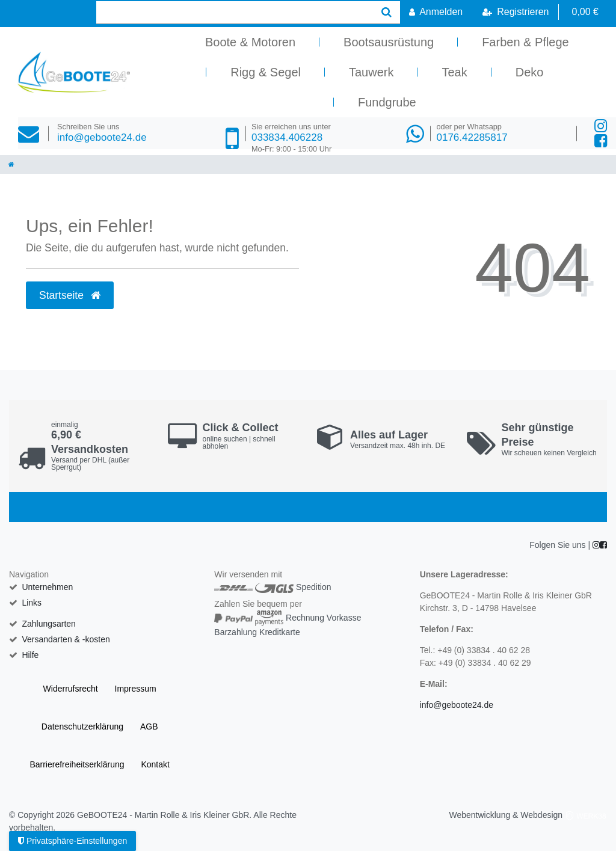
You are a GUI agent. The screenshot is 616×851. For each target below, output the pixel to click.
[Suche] (387, 12)
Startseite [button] (70, 295)
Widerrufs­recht (71, 689)
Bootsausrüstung (389, 42)
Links (32, 603)
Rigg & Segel (266, 72)
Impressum (136, 689)
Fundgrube (387, 102)
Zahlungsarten (49, 624)
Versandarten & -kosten (66, 639)
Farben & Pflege (525, 42)
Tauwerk (371, 72)
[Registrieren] (516, 12)
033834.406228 (291, 138)
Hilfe (30, 655)
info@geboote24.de (102, 133)
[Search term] (235, 12)
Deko (530, 72)
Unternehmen (47, 587)
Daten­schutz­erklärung (82, 727)
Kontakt (155, 764)
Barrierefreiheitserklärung (77, 764)
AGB (149, 727)
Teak (454, 72)
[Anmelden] (436, 12)
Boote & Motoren (250, 42)
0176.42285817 (472, 133)
